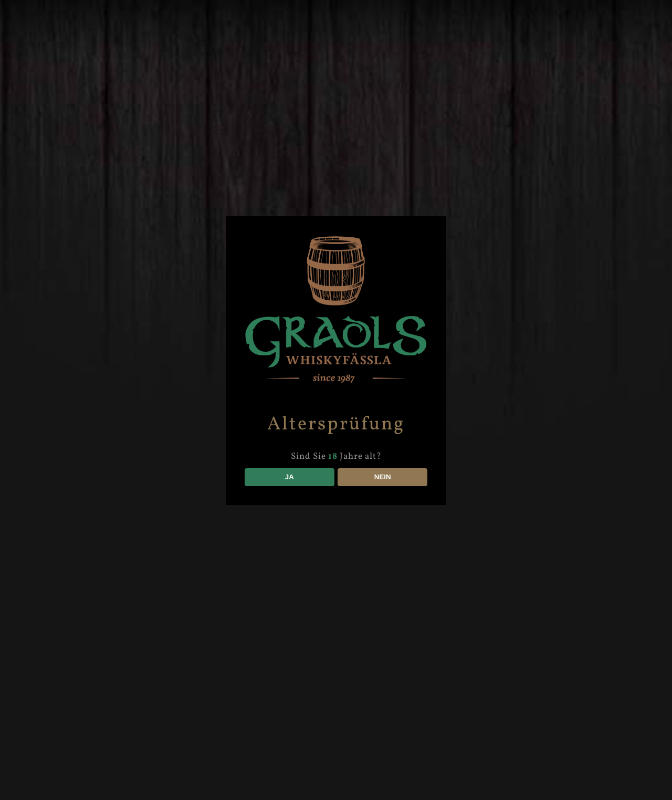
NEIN (383, 477)
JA (290, 477)
